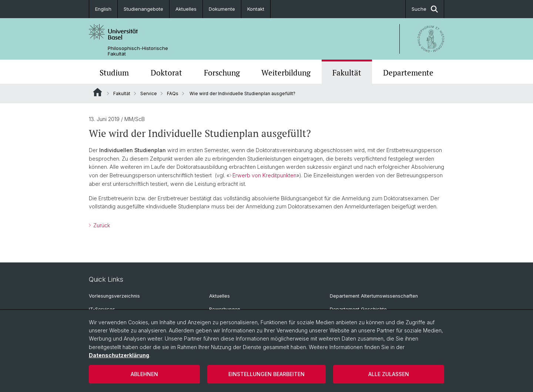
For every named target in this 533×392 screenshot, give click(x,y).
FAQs (173, 93)
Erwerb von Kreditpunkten (264, 175)
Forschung (222, 73)
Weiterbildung (286, 73)
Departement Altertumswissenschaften (374, 296)
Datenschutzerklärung (119, 355)
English (103, 9)
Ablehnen (144, 374)
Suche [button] (425, 9)
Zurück (101, 225)
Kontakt (256, 9)
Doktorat (166, 73)
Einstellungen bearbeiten (266, 374)
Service (149, 93)
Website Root (98, 92)
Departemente (408, 73)
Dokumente (222, 9)
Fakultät (347, 73)
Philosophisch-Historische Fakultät (138, 51)
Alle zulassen (389, 374)
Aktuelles (186, 9)
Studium (114, 73)
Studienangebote (143, 9)
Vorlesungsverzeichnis (114, 296)
